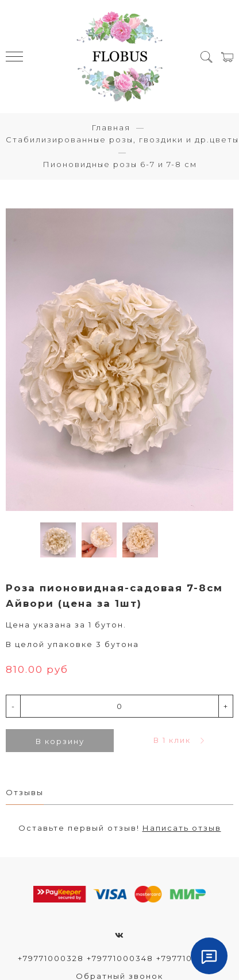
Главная (111, 127)
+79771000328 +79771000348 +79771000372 (119, 958)
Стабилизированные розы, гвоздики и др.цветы (122, 140)
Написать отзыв (182, 828)
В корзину (60, 741)
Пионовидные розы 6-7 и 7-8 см (120, 164)
